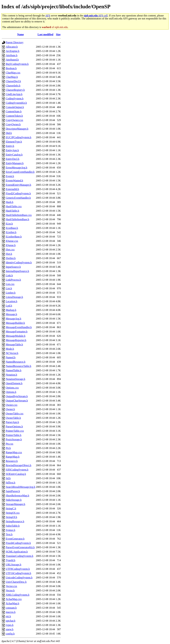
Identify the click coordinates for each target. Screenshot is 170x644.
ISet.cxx (10, 250)
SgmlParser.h (13, 491)
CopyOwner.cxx (14, 120)
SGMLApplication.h (17, 552)
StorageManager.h (16, 504)
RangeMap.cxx (14, 452)
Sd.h (8, 478)
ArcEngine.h (13, 51)
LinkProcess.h (13, 280)
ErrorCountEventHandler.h (20, 172)
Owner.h (10, 409)
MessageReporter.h (16, 340)
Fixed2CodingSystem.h (18, 193)
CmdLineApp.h (14, 94)
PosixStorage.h (14, 439)
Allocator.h (12, 47)
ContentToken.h (14, 116)
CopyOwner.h (13, 124)
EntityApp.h (12, 150)
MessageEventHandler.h (19, 327)
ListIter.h (11, 293)
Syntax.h (10, 530)
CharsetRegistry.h (15, 90)
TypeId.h (11, 560)
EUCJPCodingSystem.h (19, 137)
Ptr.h (8, 448)
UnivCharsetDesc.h (16, 582)
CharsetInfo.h (13, 86)
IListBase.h (12, 228)
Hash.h (10, 202)
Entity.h (10, 146)
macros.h (11, 612)
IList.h (9, 224)
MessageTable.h (14, 344)
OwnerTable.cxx (15, 414)
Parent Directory (15, 42)
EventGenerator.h (15, 539)
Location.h (12, 301)
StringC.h (11, 508)
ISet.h (9, 254)
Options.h (11, 392)
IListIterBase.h (14, 237)
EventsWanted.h (14, 181)
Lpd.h (9, 306)
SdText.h (11, 483)
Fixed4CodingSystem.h (18, 543)
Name (21, 34)
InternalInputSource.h (17, 271)
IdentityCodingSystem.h (19, 262)
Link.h (9, 275)
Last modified (45, 34)
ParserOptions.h (14, 426)
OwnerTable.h (13, 418)
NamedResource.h (16, 362)
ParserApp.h (12, 422)
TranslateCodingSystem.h (20, 556)
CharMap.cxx (13, 73)
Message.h (11, 314)
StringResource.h (15, 521)
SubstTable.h (13, 526)
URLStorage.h (14, 565)
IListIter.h (11, 232)
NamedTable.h (14, 370)
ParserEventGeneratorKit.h (20, 547)
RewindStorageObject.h (19, 465)
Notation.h (11, 375)
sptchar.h (11, 621)
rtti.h (8, 616)
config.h (10, 634)
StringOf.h (11, 517)
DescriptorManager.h (17, 129)
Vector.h (10, 590)
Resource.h (12, 461)
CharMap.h (12, 77)
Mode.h (10, 349)
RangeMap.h (13, 457)
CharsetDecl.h (13, 81)
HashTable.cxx (14, 206)
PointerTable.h (14, 435)
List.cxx (10, 284)
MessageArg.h (14, 319)
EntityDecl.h (13, 159)
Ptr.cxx (10, 444)
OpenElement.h (14, 383)
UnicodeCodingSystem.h (19, 578)
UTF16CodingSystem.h (18, 573)
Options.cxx (12, 388)
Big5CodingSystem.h (17, 64)
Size (58, 34)
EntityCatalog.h (14, 155)
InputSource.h (13, 267)
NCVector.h (12, 353)
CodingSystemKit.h (16, 103)
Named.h (11, 357)
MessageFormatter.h (17, 332)
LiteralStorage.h (14, 297)
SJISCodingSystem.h (17, 470)
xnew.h (10, 629)
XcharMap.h (12, 603)
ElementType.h (14, 142)
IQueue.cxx (12, 241)
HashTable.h (12, 211)
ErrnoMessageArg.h (17, 168)
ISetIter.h (11, 258)
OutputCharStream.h (17, 401)
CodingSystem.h (15, 99)
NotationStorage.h (16, 379)
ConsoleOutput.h (15, 107)
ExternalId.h (12, 189)
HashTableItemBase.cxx (19, 215)
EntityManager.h (15, 163)
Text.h (9, 534)
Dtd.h (9, 133)
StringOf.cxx (13, 513)
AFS (48, 16)
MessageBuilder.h (15, 323)
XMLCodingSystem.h (18, 595)
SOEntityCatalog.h (16, 474)
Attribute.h (12, 55)
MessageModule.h (16, 336)
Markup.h (11, 310)
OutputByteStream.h (17, 396)
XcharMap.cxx (14, 599)
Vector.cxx (11, 586)
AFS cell (96, 16)
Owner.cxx (12, 405)
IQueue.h (11, 245)
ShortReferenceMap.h (18, 496)
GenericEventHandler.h (18, 198)
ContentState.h (14, 111)
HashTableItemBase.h (18, 219)
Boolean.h (11, 68)
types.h (10, 625)
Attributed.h (12, 60)
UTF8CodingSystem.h (18, 569)
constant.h (11, 608)
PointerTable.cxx (15, 431)
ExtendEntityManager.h (18, 185)
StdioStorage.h (14, 500)
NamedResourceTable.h (19, 366)
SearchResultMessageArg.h (21, 487)
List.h (9, 288)
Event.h (10, 176)
